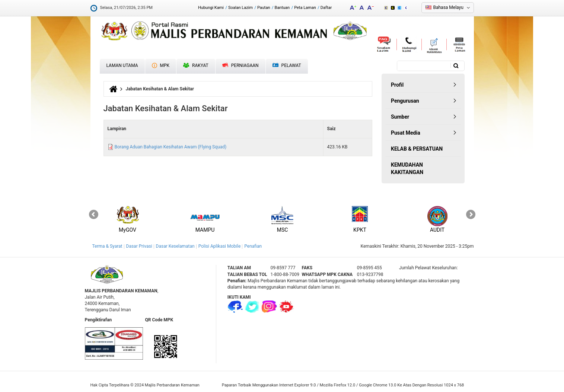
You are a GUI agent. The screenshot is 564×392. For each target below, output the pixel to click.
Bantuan (282, 8)
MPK (161, 65)
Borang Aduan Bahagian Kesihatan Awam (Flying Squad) (170, 147)
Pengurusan (405, 101)
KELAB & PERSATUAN (417, 149)
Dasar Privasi (139, 246)
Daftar (326, 8)
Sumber (400, 117)
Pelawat (287, 66)
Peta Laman (305, 8)
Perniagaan (240, 65)
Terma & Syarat (107, 246)
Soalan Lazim (240, 8)
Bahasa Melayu (448, 7)
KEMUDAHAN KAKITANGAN (407, 168)
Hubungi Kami (211, 8)
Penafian (253, 246)
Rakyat (196, 65)
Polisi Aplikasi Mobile (220, 246)
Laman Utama (122, 65)
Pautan (264, 8)
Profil (397, 85)
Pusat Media (406, 133)
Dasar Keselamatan (175, 246)
